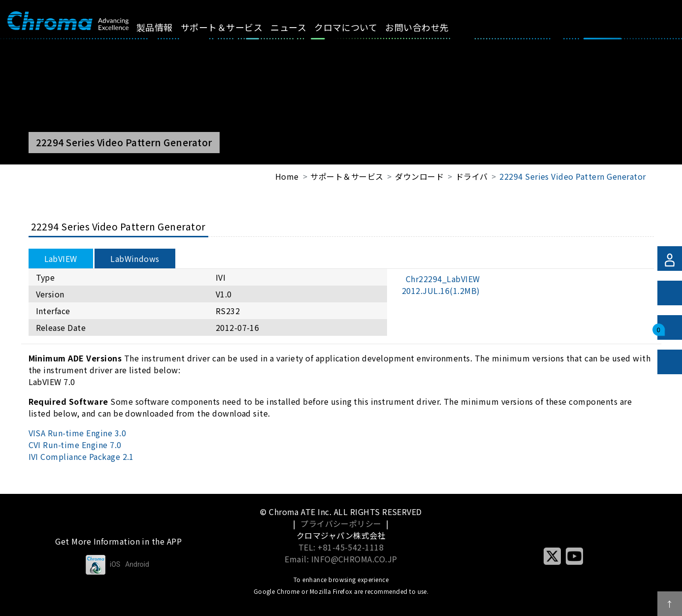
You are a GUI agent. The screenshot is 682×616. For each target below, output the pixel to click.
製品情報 (166, 27)
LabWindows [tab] (135, 259)
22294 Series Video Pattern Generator (572, 176)
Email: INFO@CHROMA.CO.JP (341, 559)
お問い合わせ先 (428, 27)
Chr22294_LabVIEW (441, 285)
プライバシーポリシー (341, 523)
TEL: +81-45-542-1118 (341, 547)
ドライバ (472, 176)
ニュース (300, 27)
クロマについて (357, 27)
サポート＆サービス (233, 27)
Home (287, 176)
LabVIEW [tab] (61, 259)
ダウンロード (419, 176)
